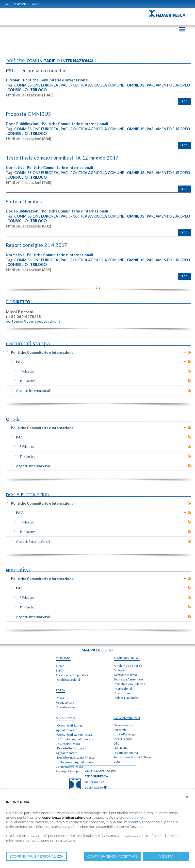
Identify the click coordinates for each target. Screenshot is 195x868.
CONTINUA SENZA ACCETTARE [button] (112, 856)
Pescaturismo (65, 707)
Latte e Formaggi (125, 734)
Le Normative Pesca (69, 766)
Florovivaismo (123, 725)
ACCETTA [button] (166, 856)
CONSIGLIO (64, 90)
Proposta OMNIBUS (29, 114)
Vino (117, 762)
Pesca (60, 697)
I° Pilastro (26, 371)
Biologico (120, 670)
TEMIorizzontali (127, 658)
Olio (116, 743)
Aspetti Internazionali (33, 390)
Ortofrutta (121, 748)
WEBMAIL (20, 4)
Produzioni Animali (126, 752)
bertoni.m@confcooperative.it (33, 321)
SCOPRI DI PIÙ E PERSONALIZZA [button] (36, 856)
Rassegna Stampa (68, 771)
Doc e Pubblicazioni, (24, 124)
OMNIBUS (139, 85)
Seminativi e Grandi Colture (132, 757)
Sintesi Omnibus (24, 201)
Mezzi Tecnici (123, 739)
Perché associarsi (68, 679)
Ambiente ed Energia (128, 665)
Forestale (120, 729)
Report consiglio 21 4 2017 (37, 245)
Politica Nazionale (126, 697)
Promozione (122, 693)
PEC (6, 4)
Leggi (185, 102)
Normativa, (15, 167)
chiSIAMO (63, 658)
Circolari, (14, 80)
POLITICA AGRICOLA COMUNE (100, 85)
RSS (190, 352)
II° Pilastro (27, 381)
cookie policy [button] (133, 817)
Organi (61, 665)
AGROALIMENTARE (127, 717)
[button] (187, 797)
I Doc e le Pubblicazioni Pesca (75, 757)
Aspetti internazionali (33, 541)
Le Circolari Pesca (68, 743)
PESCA (60, 690)
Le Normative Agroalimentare (76, 762)
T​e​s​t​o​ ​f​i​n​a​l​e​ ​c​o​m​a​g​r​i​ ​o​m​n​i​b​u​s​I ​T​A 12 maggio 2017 (63, 158)
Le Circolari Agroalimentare (75, 739)
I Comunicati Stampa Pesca (74, 734)
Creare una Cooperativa (72, 674)
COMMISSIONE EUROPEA (37, 85)
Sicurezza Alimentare (128, 679)
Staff (59, 670)
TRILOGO (85, 90)
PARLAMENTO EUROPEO (28, 90)
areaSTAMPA (65, 717)
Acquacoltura (65, 702)
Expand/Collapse (185, 352)
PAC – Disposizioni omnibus (37, 71)
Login (36, 4)
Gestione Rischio (125, 674)
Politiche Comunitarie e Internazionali (57, 80)
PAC (66, 85)
